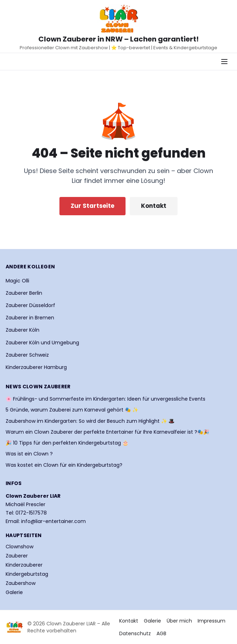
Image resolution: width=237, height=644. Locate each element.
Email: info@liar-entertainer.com (46, 521)
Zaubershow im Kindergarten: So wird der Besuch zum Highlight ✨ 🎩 (90, 421)
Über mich (179, 621)
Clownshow (20, 547)
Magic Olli (17, 281)
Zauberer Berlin (24, 293)
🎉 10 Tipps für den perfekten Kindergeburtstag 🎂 (67, 443)
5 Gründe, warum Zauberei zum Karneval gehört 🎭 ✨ (72, 410)
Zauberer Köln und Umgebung (42, 343)
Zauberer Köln (23, 330)
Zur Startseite (92, 206)
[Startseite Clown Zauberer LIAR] (118, 19)
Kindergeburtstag (27, 574)
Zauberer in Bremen (30, 318)
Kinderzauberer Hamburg (36, 367)
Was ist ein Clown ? (29, 454)
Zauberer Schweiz (27, 355)
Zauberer (17, 556)
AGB (161, 633)
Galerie (14, 592)
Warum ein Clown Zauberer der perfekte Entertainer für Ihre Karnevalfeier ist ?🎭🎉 (107, 432)
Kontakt (154, 206)
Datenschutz (135, 633)
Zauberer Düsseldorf (30, 305)
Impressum (212, 621)
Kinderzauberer (24, 565)
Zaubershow (21, 583)
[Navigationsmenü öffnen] (224, 62)
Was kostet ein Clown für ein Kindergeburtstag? (64, 465)
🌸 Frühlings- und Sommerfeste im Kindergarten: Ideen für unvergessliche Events (105, 399)
